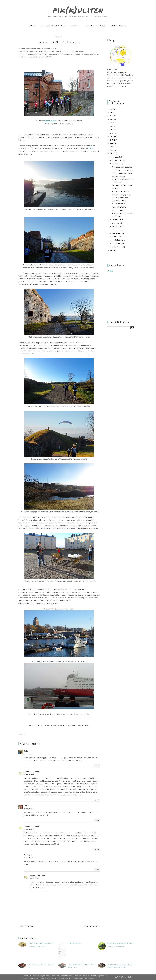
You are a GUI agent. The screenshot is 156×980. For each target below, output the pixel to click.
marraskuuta (117, 161)
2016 (112, 144)
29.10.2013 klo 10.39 (34, 878)
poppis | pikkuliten (32, 772)
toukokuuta (117, 233)
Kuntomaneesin (50, 121)
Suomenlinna (50, 725)
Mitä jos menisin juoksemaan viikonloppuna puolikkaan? (123, 180)
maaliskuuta (117, 240)
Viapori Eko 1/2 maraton (69, 725)
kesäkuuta (116, 230)
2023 (112, 120)
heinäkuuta (117, 227)
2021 (112, 126)
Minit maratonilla (119, 210)
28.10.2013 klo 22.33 (29, 809)
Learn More (120, 977)
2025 (112, 113)
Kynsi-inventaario (119, 207)
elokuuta (116, 223)
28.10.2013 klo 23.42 (29, 829)
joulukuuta (116, 157)
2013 (112, 154)
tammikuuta (117, 247)
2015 (112, 147)
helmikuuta (117, 244)
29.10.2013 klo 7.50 (29, 858)
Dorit (26, 806)
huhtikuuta (117, 237)
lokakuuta (116, 164)
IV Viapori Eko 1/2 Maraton (122, 174)
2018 (112, 137)
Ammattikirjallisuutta (121, 192)
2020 (112, 130)
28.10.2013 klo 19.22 (29, 754)
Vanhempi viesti (91, 926)
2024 (112, 116)
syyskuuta (116, 220)
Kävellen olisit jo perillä (121, 195)
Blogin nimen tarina (75, 944)
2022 (112, 123)
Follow (110, 271)
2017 (112, 140)
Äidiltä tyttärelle (118, 204)
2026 (112, 109)
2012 (112, 251)
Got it (130, 977)
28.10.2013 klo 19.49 (29, 775)
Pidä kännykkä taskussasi (122, 167)
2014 (112, 150)
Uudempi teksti (27, 926)
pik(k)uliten (78, 9)
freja (26, 751)
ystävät (86, 725)
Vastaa (97, 766)
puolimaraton (36, 725)
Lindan (90, 149)
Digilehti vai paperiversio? (122, 170)
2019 (112, 133)
